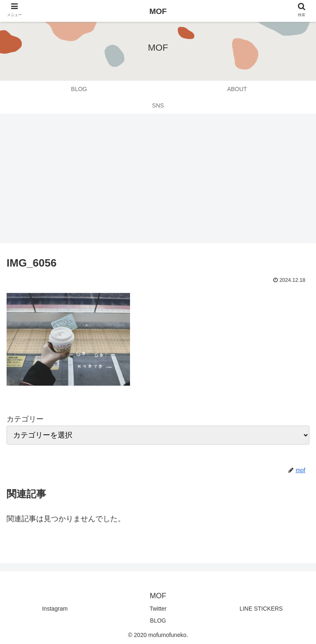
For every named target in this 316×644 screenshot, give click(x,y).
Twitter (158, 609)
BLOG (158, 621)
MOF (158, 11)
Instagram (55, 609)
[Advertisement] (158, 181)
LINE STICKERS (261, 609)
